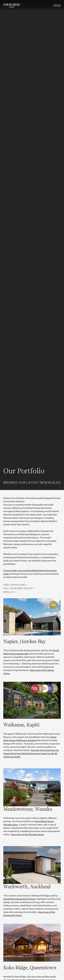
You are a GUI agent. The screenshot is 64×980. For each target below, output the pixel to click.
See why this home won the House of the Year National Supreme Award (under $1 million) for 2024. (31, 754)
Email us (9, 592)
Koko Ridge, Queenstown (30, 968)
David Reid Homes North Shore (19, 899)
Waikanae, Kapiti (21, 725)
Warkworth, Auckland (27, 887)
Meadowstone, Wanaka (28, 809)
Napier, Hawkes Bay (25, 641)
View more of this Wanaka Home (27, 835)
